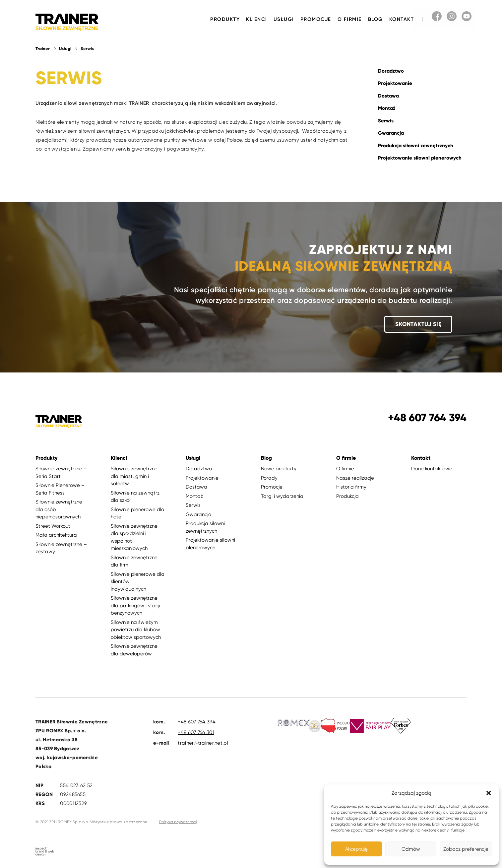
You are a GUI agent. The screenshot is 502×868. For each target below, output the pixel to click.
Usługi (284, 19)
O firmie (350, 19)
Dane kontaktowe (432, 469)
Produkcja (347, 496)
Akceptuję (356, 849)
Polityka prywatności (178, 822)
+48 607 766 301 (196, 732)
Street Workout (53, 526)
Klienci (257, 19)
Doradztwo (391, 71)
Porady (269, 478)
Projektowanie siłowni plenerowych (420, 158)
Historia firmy (351, 487)
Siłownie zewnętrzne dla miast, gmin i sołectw (134, 476)
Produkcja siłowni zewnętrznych (416, 146)
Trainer (43, 49)
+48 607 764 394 (197, 722)
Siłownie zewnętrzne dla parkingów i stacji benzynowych (135, 605)
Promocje (316, 19)
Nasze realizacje (355, 478)
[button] (489, 793)
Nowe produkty (279, 469)
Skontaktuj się (418, 324)
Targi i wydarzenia (282, 496)
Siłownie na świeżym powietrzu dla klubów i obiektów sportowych (137, 630)
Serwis (386, 121)
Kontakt (402, 19)
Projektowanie (395, 83)
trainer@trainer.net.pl (203, 743)
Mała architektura (56, 535)
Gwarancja (391, 133)
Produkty (225, 19)
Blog (376, 19)
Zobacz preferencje (466, 849)
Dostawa (388, 96)
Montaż (387, 108)
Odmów (411, 849)
